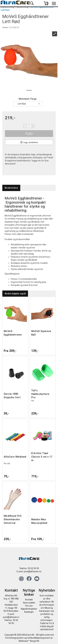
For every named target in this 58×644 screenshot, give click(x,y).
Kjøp (29, 133)
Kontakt (29, 600)
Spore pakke (29, 603)
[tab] (11, 188)
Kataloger (29, 612)
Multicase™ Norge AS (29, 641)
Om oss (29, 606)
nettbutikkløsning (35, 638)
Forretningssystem (14, 638)
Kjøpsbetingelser (29, 609)
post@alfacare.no (33, 571)
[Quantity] (29, 126)
